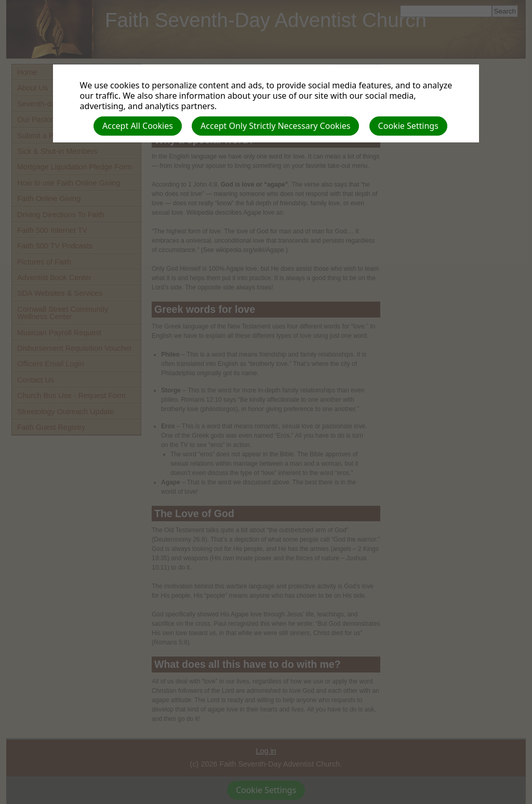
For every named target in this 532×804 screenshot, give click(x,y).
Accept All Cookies (138, 126)
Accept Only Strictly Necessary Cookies (275, 126)
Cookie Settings (408, 126)
